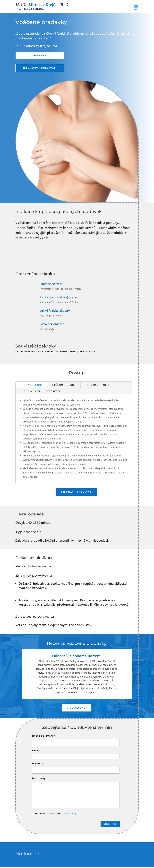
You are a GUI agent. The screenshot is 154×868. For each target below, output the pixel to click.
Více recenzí (77, 709)
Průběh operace (64, 385)
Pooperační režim (98, 385)
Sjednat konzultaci (77, 493)
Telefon (37, 764)
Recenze (40, 56)
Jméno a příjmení (43, 737)
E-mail (37, 751)
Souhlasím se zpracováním (56, 814)
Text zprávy (38, 779)
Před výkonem (31, 385)
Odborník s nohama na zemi (77, 656)
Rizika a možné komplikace (41, 391)
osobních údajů (69, 814)
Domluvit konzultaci (40, 68)
